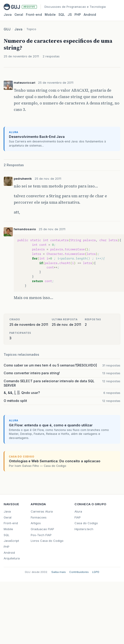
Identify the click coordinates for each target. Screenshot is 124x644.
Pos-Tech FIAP (41, 535)
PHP (78, 15)
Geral (19, 15)
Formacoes (39, 517)
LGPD (96, 572)
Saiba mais (59, 572)
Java (8, 15)
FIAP (78, 517)
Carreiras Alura (42, 511)
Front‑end (34, 15)
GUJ (7, 29)
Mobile (50, 15)
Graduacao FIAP (42, 529)
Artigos (36, 523)
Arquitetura (12, 558)
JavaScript (11, 541)
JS (70, 15)
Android (90, 15)
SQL (62, 15)
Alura (78, 511)
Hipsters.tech (84, 529)
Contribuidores (79, 572)
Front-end (11, 523)
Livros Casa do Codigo (47, 541)
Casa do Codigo (86, 523)
